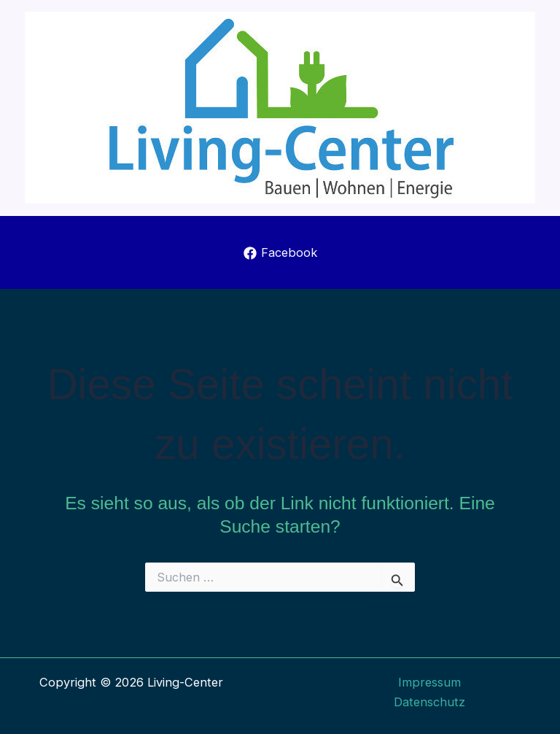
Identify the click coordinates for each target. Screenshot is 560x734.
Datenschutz (429, 702)
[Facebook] (280, 253)
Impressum (429, 682)
